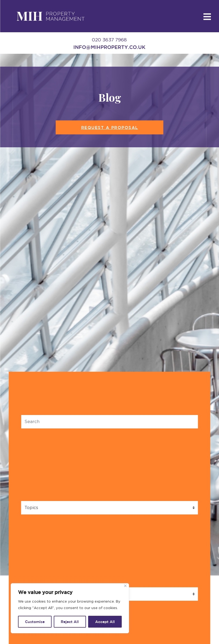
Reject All (70, 622)
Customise (35, 622)
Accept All (105, 622)
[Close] (125, 586)
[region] (70, 608)
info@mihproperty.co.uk (109, 47)
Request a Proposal (110, 128)
